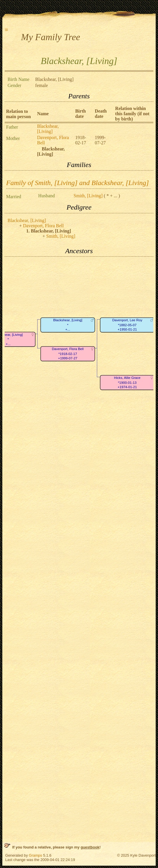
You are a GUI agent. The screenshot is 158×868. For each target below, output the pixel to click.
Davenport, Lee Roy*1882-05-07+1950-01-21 (127, 325)
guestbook (90, 847)
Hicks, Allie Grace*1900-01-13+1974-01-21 (127, 383)
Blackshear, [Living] (48, 129)
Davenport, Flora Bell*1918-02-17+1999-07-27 (68, 354)
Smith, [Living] (88, 196)
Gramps (35, 855)
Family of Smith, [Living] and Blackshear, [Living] (78, 183)
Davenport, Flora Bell (43, 226)
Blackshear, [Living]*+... (68, 325)
